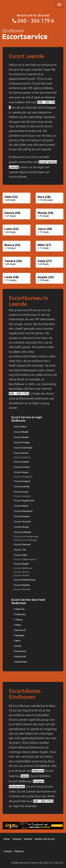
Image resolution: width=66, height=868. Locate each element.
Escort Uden (21, 555)
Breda (18, 646)
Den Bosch (20, 630)
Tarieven (17, 839)
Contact (8, 851)
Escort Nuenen (22, 516)
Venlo (18, 641)
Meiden (28, 839)
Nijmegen (20, 635)
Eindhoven (20, 614)
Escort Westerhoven (25, 580)
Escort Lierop (22, 492)
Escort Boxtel (22, 437)
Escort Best (21, 427)
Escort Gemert (22, 467)
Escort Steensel (23, 544)
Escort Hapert (22, 462)
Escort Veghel (22, 564)
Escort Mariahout (24, 511)
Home (7, 839)
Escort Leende (22, 486)
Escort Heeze (22, 472)
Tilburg (19, 620)
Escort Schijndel (23, 532)
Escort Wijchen (22, 585)
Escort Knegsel (22, 481)
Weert (18, 625)
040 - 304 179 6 (36, 21)
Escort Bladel (22, 432)
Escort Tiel (20, 550)
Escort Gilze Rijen (24, 448)
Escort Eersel (22, 453)
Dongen (38, 781)
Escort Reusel (22, 527)
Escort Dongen (22, 442)
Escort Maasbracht (25, 500)
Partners (19, 851)
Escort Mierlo (22, 506)
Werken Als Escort (45, 839)
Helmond (20, 609)
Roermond (20, 651)
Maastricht (20, 656)
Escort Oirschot (23, 522)
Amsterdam (21, 662)
